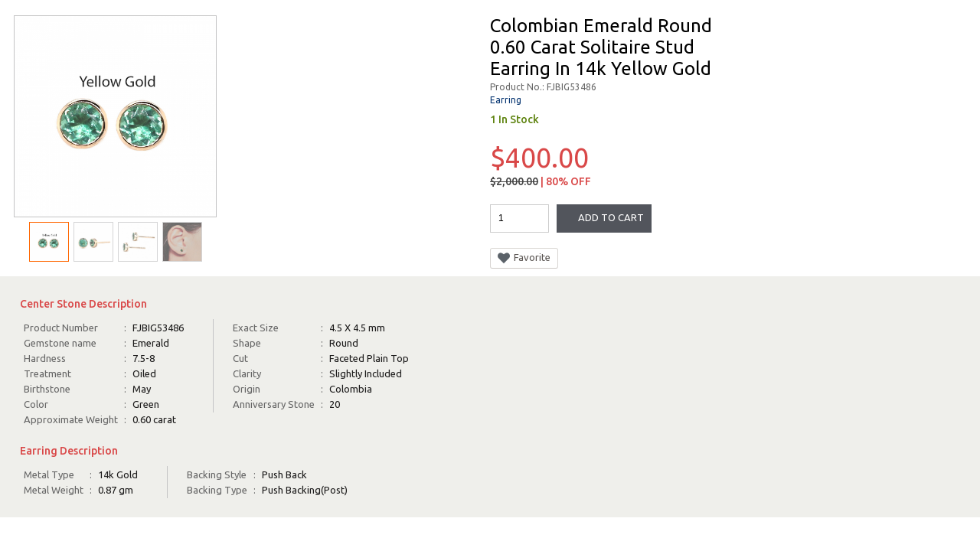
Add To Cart (611, 217)
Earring (506, 100)
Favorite (524, 258)
